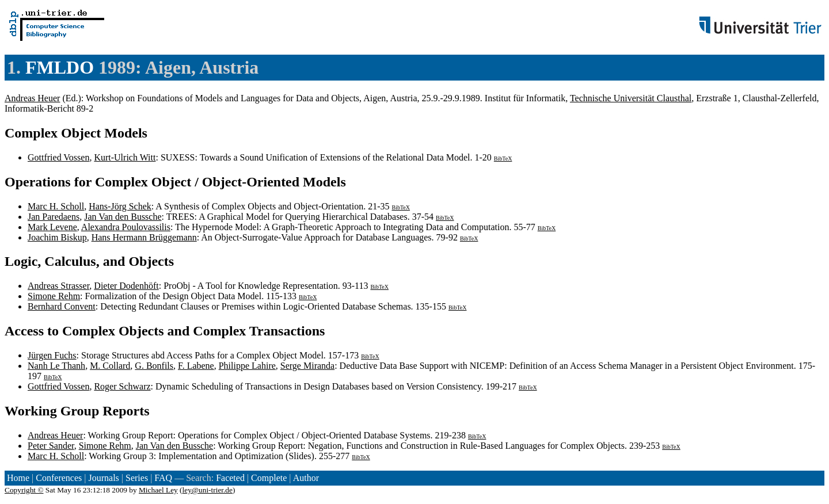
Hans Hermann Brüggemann (144, 237)
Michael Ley (158, 490)
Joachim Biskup (57, 237)
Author (306, 478)
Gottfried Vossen (58, 157)
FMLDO (60, 67)
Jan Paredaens (54, 217)
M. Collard (110, 366)
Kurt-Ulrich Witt (125, 157)
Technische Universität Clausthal (631, 98)
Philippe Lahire (247, 366)
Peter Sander (51, 446)
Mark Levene (52, 227)
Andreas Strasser (58, 286)
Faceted (230, 478)
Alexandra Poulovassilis (126, 227)
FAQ (163, 478)
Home (18, 478)
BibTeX (503, 159)
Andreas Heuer (32, 98)
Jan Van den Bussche (123, 217)
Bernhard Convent (62, 306)
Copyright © (24, 490)
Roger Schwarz (122, 386)
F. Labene (196, 366)
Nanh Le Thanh (56, 366)
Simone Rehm (54, 296)
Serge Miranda (307, 366)
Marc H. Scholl (56, 206)
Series (137, 478)
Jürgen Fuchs (52, 355)
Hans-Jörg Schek (120, 206)
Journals (103, 478)
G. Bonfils (154, 366)
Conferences (59, 478)
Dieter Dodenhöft (126, 286)
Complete (269, 478)
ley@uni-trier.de (208, 490)
